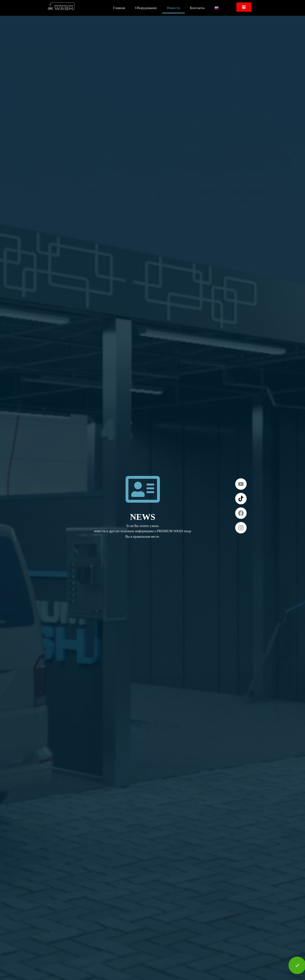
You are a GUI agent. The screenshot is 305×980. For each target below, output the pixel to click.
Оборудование (146, 8)
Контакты (197, 8)
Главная (119, 8)
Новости (173, 8)
